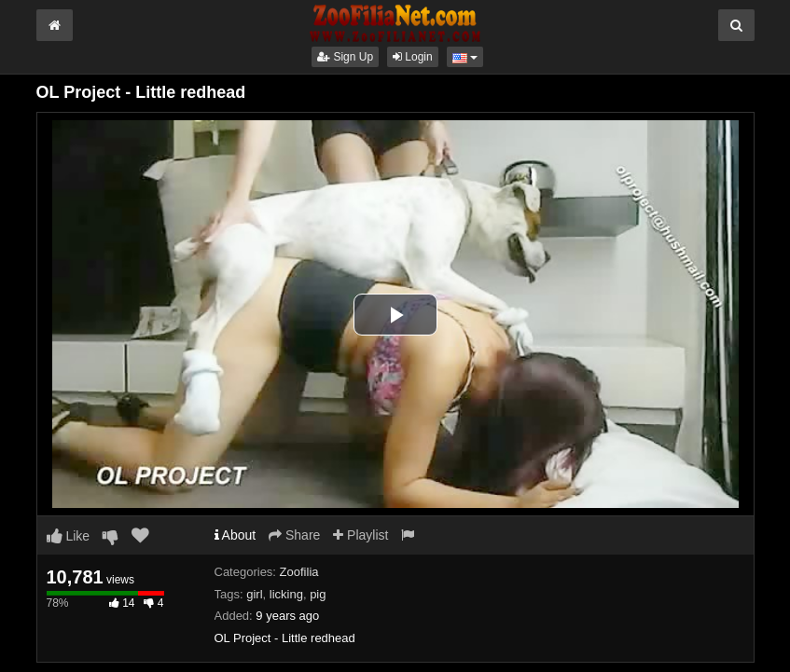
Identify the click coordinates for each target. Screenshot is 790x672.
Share (294, 535)
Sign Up (345, 57)
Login (413, 57)
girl (254, 594)
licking (286, 594)
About (236, 535)
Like (69, 536)
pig (318, 594)
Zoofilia (299, 572)
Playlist (360, 535)
